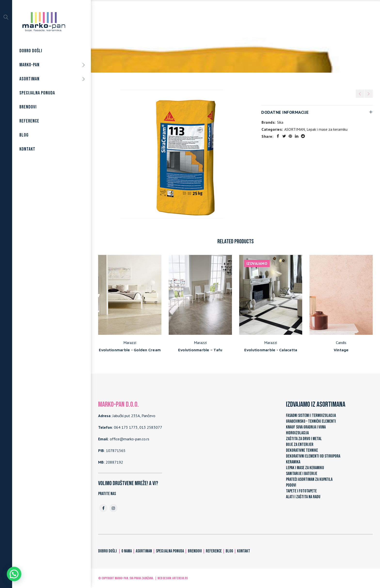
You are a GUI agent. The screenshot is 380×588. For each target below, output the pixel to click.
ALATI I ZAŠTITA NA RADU (303, 497)
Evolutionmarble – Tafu (200, 350)
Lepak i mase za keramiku (244, 43)
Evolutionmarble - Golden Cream (130, 350)
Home (189, 43)
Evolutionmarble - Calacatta (271, 350)
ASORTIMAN (209, 43)
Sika (280, 122)
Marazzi (130, 343)
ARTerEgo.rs (180, 578)
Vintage (341, 350)
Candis (341, 343)
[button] (14, 574)
